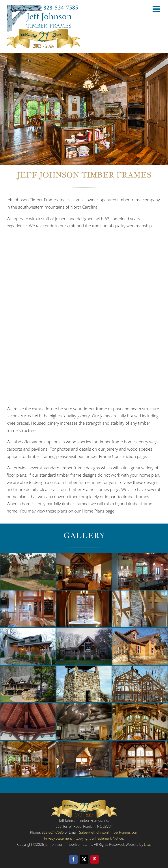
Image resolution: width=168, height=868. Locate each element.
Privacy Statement (58, 838)
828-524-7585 (53, 832)
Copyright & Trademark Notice (99, 838)
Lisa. (147, 844)
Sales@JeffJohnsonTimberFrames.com (109, 832)
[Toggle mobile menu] (157, 9)
